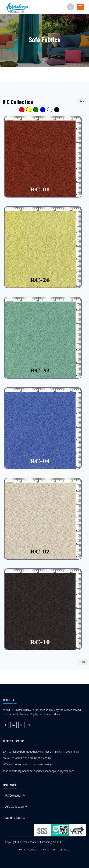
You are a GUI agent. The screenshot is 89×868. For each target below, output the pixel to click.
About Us (33, 849)
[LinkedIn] (14, 725)
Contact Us (64, 849)
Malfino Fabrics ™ (17, 818)
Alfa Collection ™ (16, 807)
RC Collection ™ (15, 796)
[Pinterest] (21, 725)
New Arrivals (48, 849)
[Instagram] (29, 725)
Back (82, 101)
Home (22, 849)
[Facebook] (6, 725)
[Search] (71, 7)
